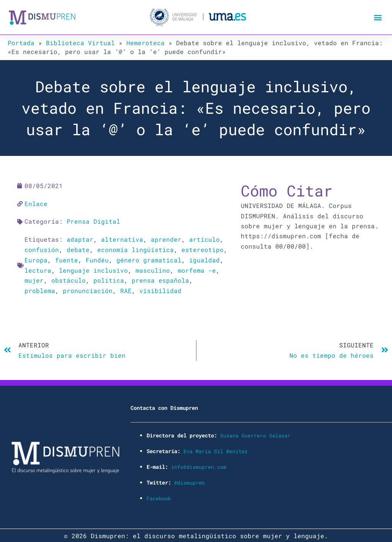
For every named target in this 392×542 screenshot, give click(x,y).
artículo (204, 239)
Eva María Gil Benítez (216, 449)
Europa (36, 259)
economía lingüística (136, 249)
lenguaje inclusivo (93, 269)
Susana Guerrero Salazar (255, 434)
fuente (67, 259)
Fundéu (97, 259)
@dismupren (189, 480)
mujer (34, 279)
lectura (38, 269)
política (109, 279)
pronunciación (88, 289)
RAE (126, 289)
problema (40, 289)
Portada (21, 43)
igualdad (204, 259)
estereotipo (203, 249)
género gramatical (149, 259)
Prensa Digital (93, 221)
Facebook (159, 496)
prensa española (160, 279)
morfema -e (197, 269)
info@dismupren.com (199, 465)
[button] (378, 17)
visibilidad (160, 289)
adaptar (80, 239)
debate (78, 249)
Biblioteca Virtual (80, 43)
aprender (166, 239)
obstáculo (69, 279)
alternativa (122, 239)
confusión (42, 249)
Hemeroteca (145, 43)
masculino (153, 269)
